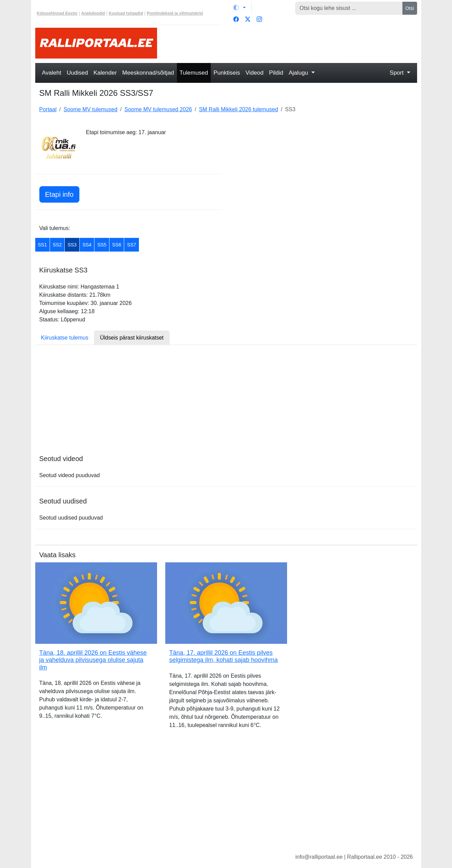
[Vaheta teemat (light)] (240, 8)
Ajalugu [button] (299, 73)
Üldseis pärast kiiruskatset (132, 338)
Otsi (410, 8)
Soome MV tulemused (91, 109)
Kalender (105, 73)
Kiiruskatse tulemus (65, 338)
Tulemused (194, 73)
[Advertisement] (291, 43)
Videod (255, 73)
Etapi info (59, 194)
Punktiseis (227, 73)
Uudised (77, 73)
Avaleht (52, 73)
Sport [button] (397, 73)
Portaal (48, 109)
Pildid (276, 73)
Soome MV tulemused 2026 (158, 109)
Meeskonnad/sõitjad (148, 73)
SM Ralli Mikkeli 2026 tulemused (238, 109)
